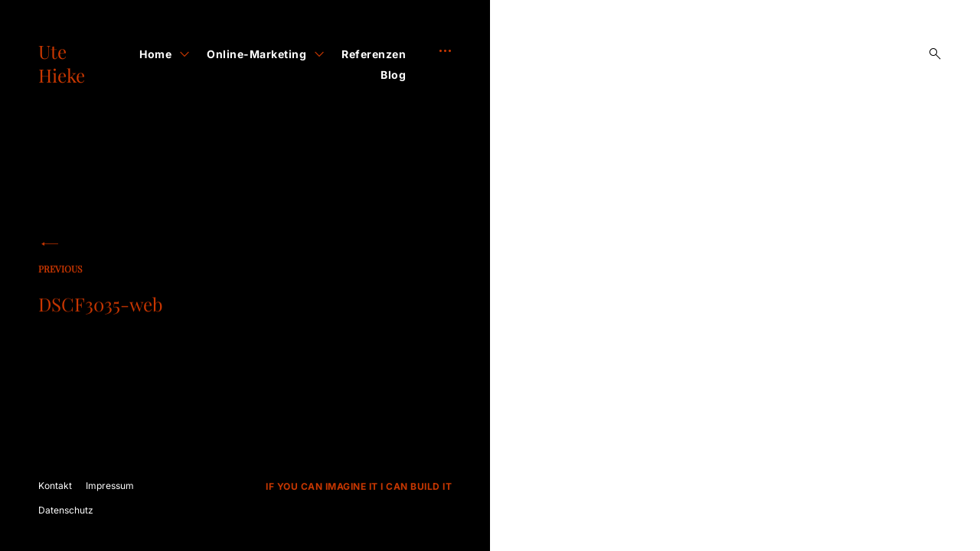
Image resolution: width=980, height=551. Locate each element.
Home (155, 54)
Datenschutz (66, 510)
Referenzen (374, 54)
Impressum (110, 486)
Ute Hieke (62, 63)
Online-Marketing (256, 54)
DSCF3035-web (134, 293)
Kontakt (55, 486)
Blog (393, 75)
